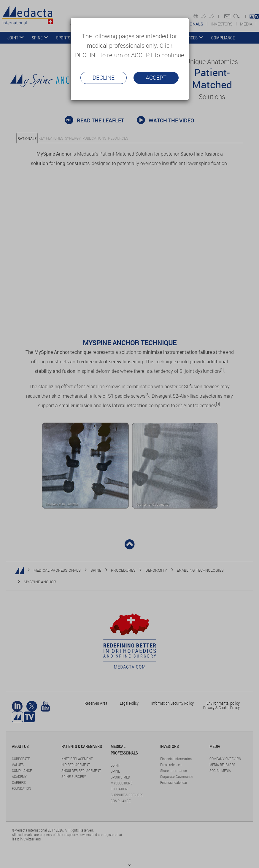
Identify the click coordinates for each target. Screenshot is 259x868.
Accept (156, 78)
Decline (104, 78)
